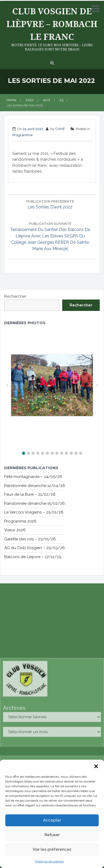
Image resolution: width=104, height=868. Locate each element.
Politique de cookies (49, 861)
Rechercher (15, 296)
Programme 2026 (20, 521)
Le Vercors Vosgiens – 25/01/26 (34, 512)
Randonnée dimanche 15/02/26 (35, 503)
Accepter (52, 820)
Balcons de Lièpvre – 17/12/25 (33, 557)
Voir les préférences (52, 849)
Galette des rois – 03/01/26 (30, 539)
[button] (96, 766)
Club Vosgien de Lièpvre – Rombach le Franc (52, 24)
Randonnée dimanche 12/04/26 (35, 486)
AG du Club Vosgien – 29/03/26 (35, 548)
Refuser (52, 835)
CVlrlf (60, 129)
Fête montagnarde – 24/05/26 (33, 477)
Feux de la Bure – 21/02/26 (30, 494)
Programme (23, 135)
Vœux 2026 (15, 530)
